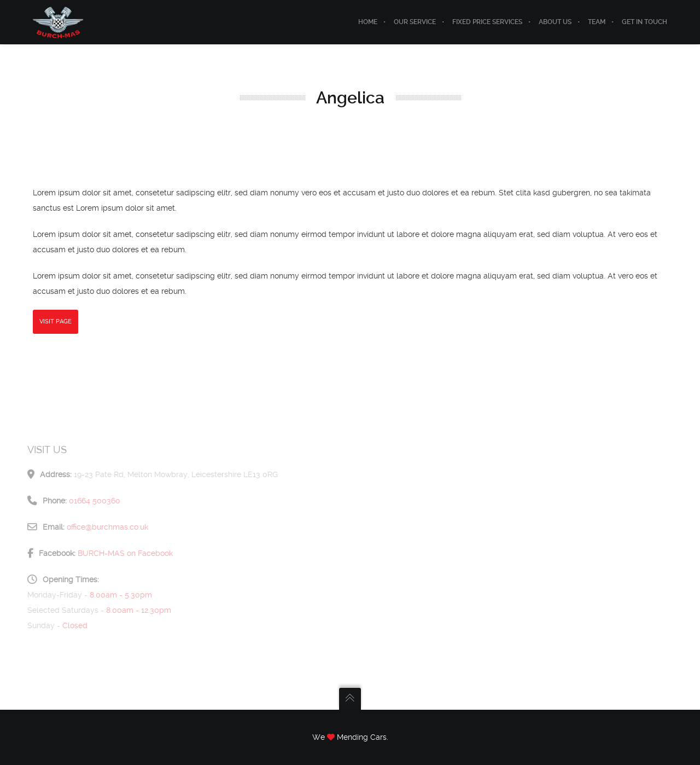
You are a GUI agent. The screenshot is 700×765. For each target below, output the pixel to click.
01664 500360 (95, 501)
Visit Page (56, 321)
